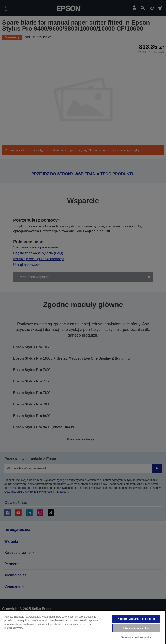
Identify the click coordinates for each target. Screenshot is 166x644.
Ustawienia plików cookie (137, 637)
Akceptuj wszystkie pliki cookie (136, 619)
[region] (82, 627)
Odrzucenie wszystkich (137, 628)
